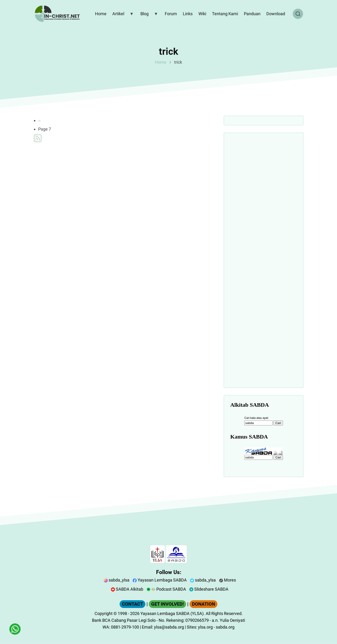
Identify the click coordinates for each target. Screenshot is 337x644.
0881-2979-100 (125, 627)
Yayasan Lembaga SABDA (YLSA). (173, 613)
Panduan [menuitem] (252, 14)
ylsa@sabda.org (169, 627)
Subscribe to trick (38, 138)
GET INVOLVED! (167, 604)
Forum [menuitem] (171, 14)
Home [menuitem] (101, 14)
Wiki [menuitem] (202, 14)
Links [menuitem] (188, 14)
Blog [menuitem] (148, 15)
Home (161, 62)
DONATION (203, 604)
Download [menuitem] (276, 14)
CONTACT (132, 604)
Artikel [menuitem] (122, 15)
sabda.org (225, 627)
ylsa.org (205, 627)
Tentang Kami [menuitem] (225, 14)
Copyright (104, 613)
